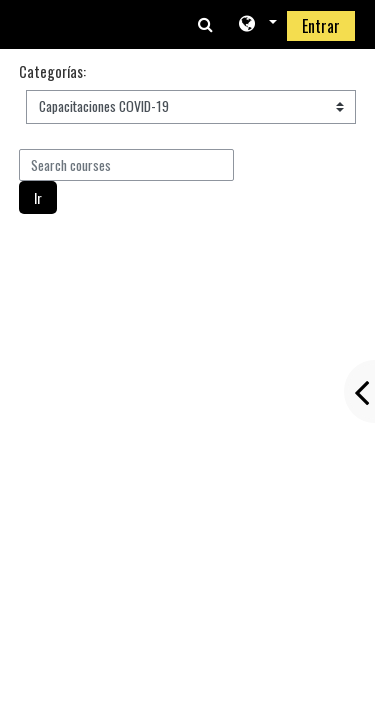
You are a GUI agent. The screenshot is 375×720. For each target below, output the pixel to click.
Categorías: (52, 71)
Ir (38, 197)
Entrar (321, 26)
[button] (256, 24)
